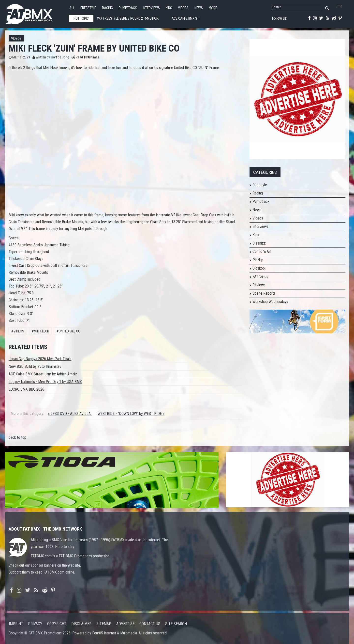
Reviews (259, 285)
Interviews (151, 8)
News (199, 8)
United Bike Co (70, 331)
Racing (107, 8)
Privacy (35, 624)
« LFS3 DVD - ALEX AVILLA (70, 414)
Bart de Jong (60, 57)
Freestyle (88, 8)
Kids (169, 8)
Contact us (150, 624)
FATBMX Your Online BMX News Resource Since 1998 (34, 13)
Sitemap (104, 624)
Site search (176, 624)
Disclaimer (81, 624)
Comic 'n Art (262, 252)
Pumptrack (128, 8)
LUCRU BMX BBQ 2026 (26, 389)
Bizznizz (259, 243)
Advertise (125, 624)
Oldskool (259, 268)
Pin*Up (258, 260)
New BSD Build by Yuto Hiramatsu (35, 366)
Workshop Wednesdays (270, 302)
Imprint (16, 624)
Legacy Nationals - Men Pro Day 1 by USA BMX (45, 382)
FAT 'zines (260, 277)
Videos (183, 8)
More (213, 8)
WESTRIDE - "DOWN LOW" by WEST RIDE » (131, 414)
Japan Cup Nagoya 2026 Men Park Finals (40, 359)
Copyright (57, 624)
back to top (17, 437)
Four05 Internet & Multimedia (115, 633)
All (72, 8)
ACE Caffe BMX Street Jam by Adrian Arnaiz (43, 374)
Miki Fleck (41, 331)
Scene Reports (264, 293)
